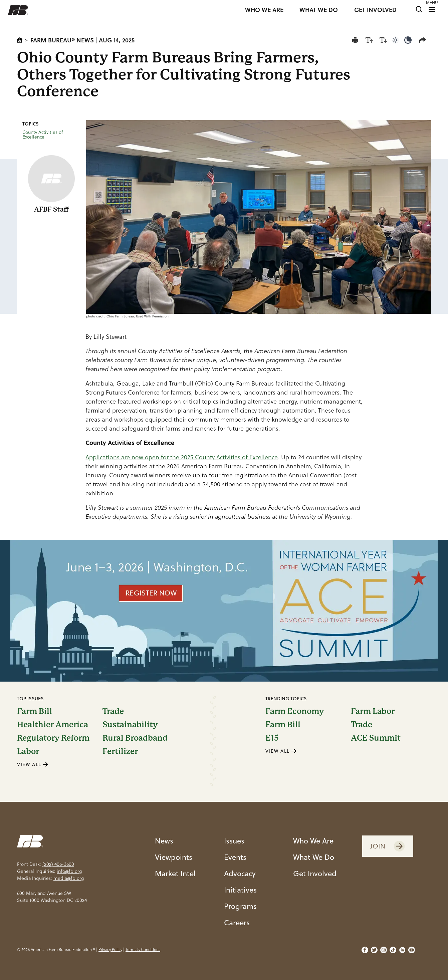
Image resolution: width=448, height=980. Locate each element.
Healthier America (53, 725)
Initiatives (240, 890)
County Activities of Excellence (43, 135)
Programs (240, 906)
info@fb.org (69, 871)
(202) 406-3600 (58, 864)
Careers (237, 922)
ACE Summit (376, 738)
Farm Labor (373, 711)
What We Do (314, 857)
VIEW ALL (33, 764)
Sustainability (130, 725)
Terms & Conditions (143, 949)
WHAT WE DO (319, 10)
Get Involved (315, 873)
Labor (28, 751)
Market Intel (175, 873)
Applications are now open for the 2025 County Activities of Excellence (182, 457)
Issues (234, 840)
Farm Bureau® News (62, 40)
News (164, 840)
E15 (272, 738)
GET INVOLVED (375, 10)
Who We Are (313, 840)
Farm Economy (295, 711)
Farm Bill (35, 711)
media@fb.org (69, 878)
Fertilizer (120, 751)
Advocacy (240, 873)
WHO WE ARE (264, 10)
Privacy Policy (110, 949)
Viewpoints (174, 857)
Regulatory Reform (53, 738)
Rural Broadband (135, 738)
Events (235, 857)
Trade (113, 711)
